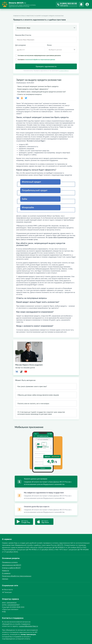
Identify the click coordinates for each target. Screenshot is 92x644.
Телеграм (7, 592)
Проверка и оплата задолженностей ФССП (12, 564)
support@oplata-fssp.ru (29, 626)
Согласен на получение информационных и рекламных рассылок (38, 55)
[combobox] (46, 28)
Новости (6, 570)
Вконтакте (7, 589)
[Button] (87, 4)
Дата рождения (20, 45)
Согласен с (35, 59)
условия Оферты (64, 71)
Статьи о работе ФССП (11, 568)
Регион (49, 45)
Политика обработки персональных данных (17, 577)
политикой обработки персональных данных (40, 59)
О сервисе (6, 573)
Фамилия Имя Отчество (23, 35)
